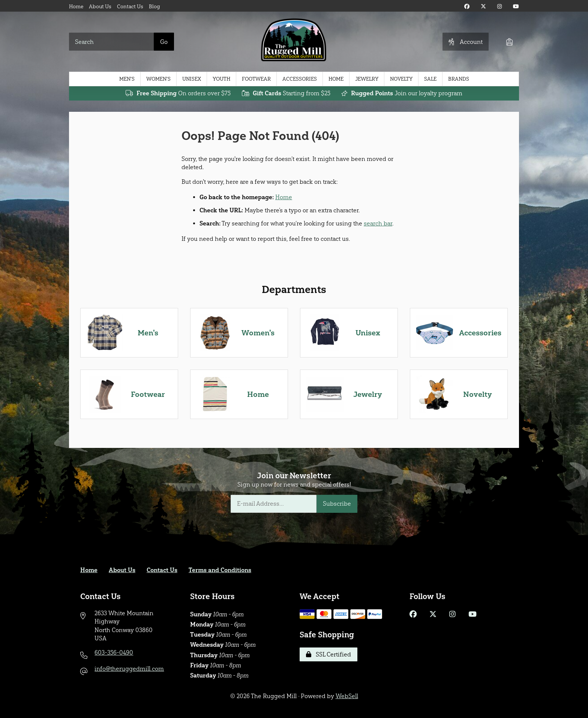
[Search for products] (112, 42)
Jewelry (367, 79)
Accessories (300, 79)
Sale (430, 79)
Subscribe (337, 504)
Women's (158, 79)
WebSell (347, 696)
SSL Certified (328, 654)
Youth (221, 79)
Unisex (192, 79)
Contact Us (130, 7)
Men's (127, 79)
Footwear (256, 79)
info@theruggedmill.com (129, 669)
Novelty (401, 79)
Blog (154, 7)
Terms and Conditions (220, 570)
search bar (378, 223)
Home (76, 7)
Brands (459, 79)
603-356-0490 (114, 653)
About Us (100, 7)
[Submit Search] (164, 42)
